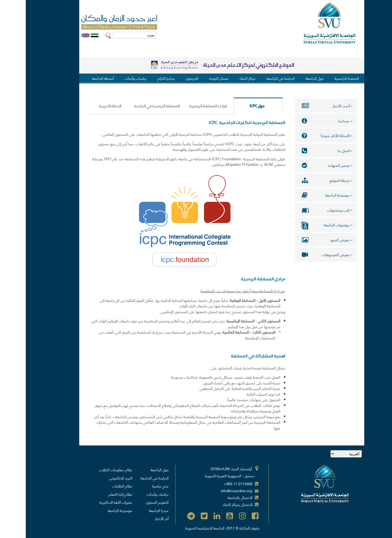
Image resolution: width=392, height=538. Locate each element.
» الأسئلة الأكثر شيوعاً (300, 135)
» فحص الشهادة (300, 165)
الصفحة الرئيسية (321, 78)
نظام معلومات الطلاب (90, 469)
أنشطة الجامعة (77, 78)
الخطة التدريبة (84, 106)
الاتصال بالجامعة (214, 497)
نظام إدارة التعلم (95, 494)
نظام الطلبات (97, 486)
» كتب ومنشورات (300, 210)
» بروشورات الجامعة (300, 225)
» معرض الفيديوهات (300, 254)
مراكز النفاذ (222, 78)
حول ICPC (223, 106)
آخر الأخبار (136, 518)
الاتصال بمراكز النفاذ (212, 504)
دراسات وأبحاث (110, 78)
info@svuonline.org (211, 490)
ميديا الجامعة (133, 510)
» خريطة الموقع (300, 180)
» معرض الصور (300, 240)
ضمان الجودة (193, 78)
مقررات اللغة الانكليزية (90, 502)
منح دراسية (134, 486)
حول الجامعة (289, 78)
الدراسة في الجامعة (255, 78)
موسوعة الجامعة (94, 510)
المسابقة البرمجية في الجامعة (132, 106)
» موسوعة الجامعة (300, 195)
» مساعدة (300, 121)
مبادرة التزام (140, 78)
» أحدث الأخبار (300, 106)
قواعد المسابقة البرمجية (182, 106)
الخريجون (166, 78)
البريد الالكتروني (95, 478)
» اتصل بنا (300, 150)
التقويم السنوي (131, 502)
